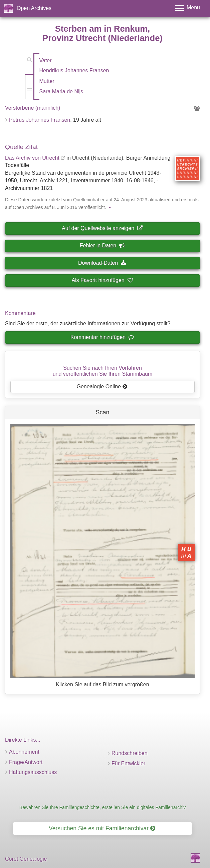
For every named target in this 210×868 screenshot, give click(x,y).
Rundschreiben (130, 753)
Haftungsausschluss (33, 772)
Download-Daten (102, 263)
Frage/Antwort (26, 762)
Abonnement (24, 752)
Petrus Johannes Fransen (40, 120)
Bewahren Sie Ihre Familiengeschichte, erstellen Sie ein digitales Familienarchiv (102, 807)
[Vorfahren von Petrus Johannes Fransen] (197, 109)
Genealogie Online (102, 386)
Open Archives (34, 8)
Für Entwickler (128, 763)
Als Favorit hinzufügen (102, 280)
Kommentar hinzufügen (102, 337)
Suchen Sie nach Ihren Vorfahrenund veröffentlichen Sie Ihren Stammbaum (103, 371)
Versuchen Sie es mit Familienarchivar (102, 828)
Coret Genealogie (26, 859)
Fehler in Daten (102, 245)
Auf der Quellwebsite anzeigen (102, 228)
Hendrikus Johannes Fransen (74, 70)
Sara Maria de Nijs (61, 91)
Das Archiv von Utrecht (32, 158)
